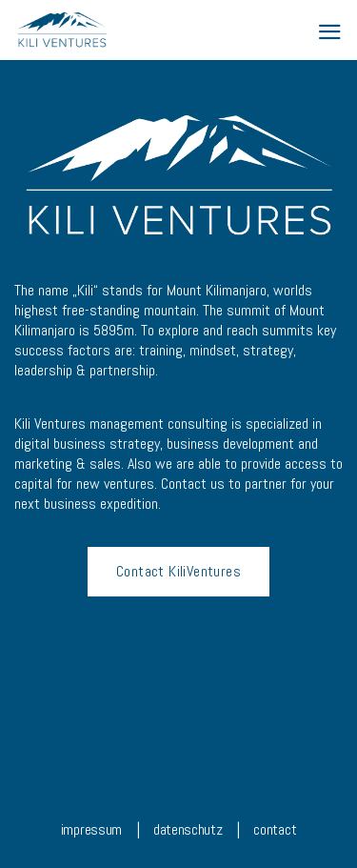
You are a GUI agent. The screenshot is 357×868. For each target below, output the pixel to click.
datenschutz (188, 829)
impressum (91, 829)
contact (275, 829)
